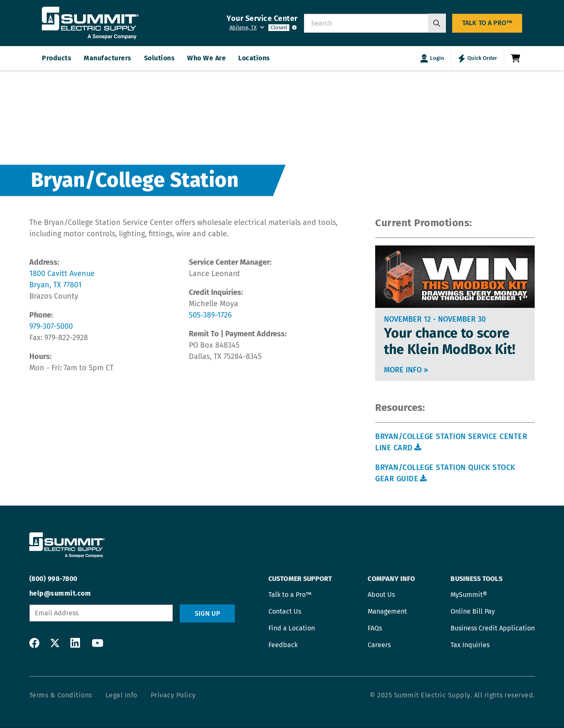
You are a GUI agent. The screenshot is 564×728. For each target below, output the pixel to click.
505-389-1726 (210, 315)
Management (387, 611)
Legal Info (121, 695)
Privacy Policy (173, 695)
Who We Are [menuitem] (206, 58)
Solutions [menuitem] (160, 58)
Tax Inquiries (470, 645)
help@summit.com (60, 593)
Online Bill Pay (473, 611)
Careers (379, 645)
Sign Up (207, 613)
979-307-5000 (51, 326)
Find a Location (292, 628)
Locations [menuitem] (254, 58)
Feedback (283, 645)
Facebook (34, 643)
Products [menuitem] (57, 58)
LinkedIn (75, 643)
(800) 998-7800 (53, 579)
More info (406, 370)
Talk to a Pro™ (487, 23)
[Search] (437, 23)
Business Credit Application (493, 628)
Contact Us (285, 611)
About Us (381, 595)
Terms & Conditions (61, 695)
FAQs (375, 628)
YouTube (96, 643)
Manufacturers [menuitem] (108, 58)
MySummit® (469, 595)
